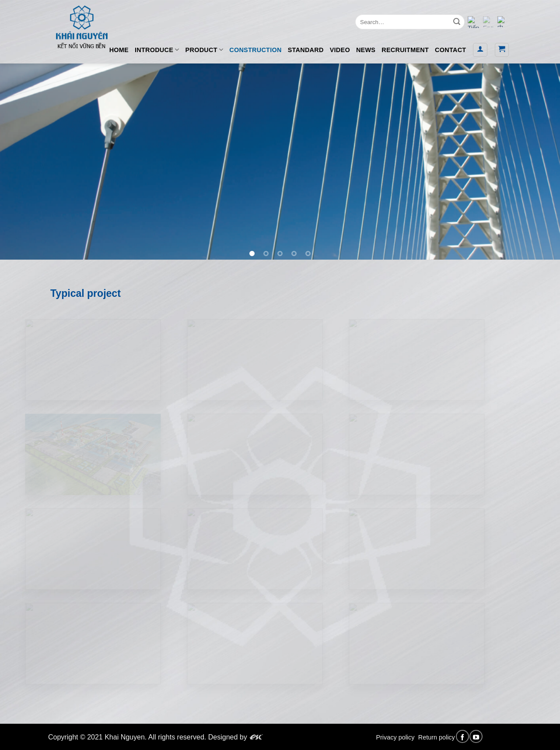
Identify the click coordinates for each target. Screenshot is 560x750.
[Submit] (457, 22)
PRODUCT (205, 50)
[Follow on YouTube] (476, 736)
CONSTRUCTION (255, 50)
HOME (119, 50)
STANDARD (306, 50)
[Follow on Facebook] (462, 736)
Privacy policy (395, 737)
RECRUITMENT (405, 50)
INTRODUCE (157, 50)
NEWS (366, 50)
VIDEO (340, 50)
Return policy (437, 737)
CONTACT (450, 50)
